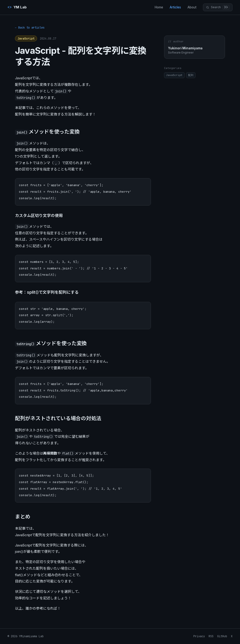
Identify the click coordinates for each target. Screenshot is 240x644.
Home (159, 7)
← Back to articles (30, 28)
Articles (175, 7)
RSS (211, 636)
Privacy (199, 636)
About (192, 7)
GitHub (222, 636)
